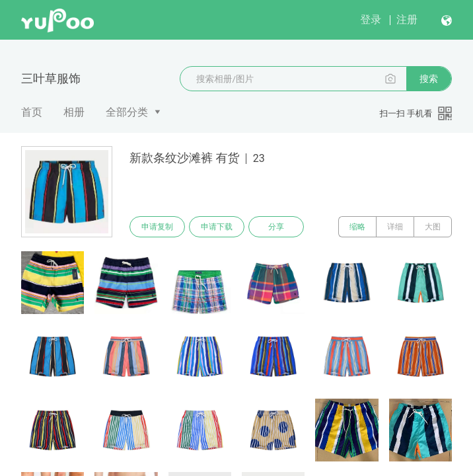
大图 (433, 227)
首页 (32, 112)
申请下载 (217, 227)
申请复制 (157, 227)
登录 (371, 20)
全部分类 (127, 112)
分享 (276, 227)
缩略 (357, 227)
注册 (407, 20)
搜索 (429, 79)
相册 (74, 112)
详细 (395, 227)
